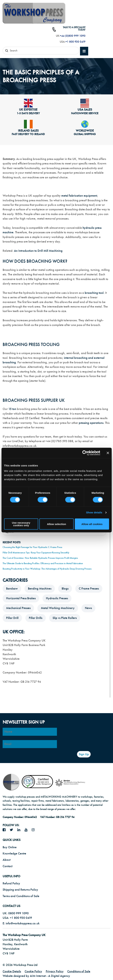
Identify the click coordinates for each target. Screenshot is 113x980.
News (88, 608)
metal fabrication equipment (79, 196)
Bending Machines (40, 589)
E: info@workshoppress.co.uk (21, 923)
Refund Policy (11, 883)
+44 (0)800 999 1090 (73, 36)
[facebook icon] (5, 830)
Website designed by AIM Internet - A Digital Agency (36, 976)
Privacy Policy (55, 971)
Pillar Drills (36, 618)
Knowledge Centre (14, 854)
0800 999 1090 (18, 913)
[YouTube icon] (27, 830)
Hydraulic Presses (57, 598)
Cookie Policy (33, 971)
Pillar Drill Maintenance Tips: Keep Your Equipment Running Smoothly (36, 553)
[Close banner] (108, 453)
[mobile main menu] (84, 51)
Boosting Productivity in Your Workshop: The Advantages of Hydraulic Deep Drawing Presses (47, 569)
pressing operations (91, 423)
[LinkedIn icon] (20, 830)
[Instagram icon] (34, 830)
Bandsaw (12, 589)
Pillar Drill (12, 618)
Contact (8, 866)
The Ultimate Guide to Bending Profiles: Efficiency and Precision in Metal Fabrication (43, 563)
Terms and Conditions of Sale (21, 896)
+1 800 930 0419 (75, 42)
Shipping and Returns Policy (20, 890)
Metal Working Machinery (58, 608)
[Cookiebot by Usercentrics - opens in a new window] (85, 453)
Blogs (65, 589)
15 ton (13, 409)
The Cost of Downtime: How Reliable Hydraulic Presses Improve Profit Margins (40, 558)
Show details (94, 512)
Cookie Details (12, 971)
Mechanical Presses (18, 608)
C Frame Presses (89, 589)
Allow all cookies (92, 524)
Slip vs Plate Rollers (65, 618)
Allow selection (56, 524)
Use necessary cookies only (21, 524)
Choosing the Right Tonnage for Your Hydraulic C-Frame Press (32, 547)
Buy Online (10, 847)
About (7, 860)
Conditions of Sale (79, 971)
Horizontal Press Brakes (21, 598)
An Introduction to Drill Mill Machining (38, 251)
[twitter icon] (13, 830)
